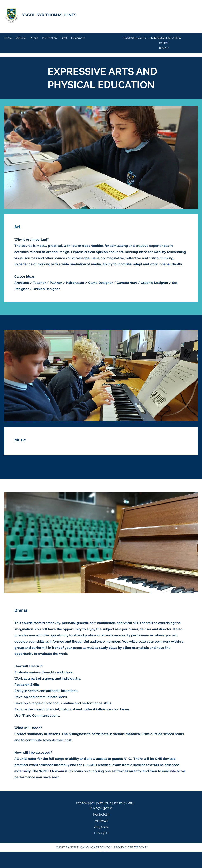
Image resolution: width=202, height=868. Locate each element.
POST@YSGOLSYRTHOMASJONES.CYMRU (152, 38)
